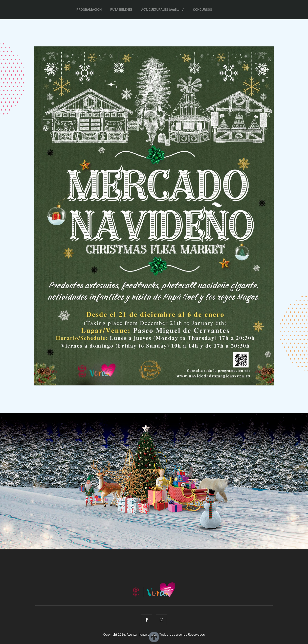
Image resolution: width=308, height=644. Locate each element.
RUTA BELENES (121, 10)
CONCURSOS (202, 10)
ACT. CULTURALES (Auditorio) (163, 10)
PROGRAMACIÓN (89, 10)
